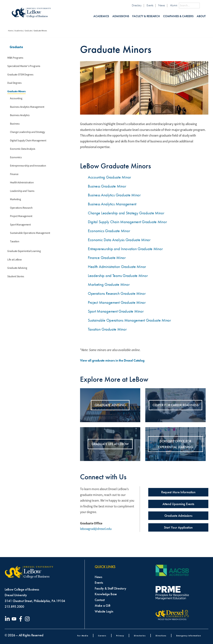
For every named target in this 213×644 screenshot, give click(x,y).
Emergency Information (189, 636)
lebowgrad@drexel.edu (96, 529)
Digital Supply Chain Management (28, 141)
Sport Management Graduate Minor (116, 311)
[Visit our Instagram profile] (28, 619)
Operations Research (21, 208)
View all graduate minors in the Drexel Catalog (115, 360)
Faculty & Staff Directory (110, 588)
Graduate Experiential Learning (24, 251)
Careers (102, 636)
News (162, 5)
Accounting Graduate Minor (109, 177)
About (201, 16)
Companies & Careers (178, 16)
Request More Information (178, 492)
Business (15, 124)
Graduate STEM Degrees (20, 75)
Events (150, 5)
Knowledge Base (106, 594)
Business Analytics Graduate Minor (114, 195)
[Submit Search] (203, 5)
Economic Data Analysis (23, 149)
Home (10, 31)
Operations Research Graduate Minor (117, 293)
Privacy (120, 636)
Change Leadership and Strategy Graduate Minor (126, 213)
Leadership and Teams (22, 191)
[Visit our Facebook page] (21, 619)
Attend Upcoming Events (178, 504)
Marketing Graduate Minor (109, 284)
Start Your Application (178, 527)
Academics (101, 16)
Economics (16, 157)
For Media (83, 636)
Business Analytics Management (27, 107)
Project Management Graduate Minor (117, 302)
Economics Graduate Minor (109, 231)
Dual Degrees (14, 83)
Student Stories (16, 276)
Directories (140, 636)
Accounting (16, 98)
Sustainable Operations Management (30, 233)
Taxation (15, 241)
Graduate (28, 31)
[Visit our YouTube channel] (15, 619)
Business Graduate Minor (107, 186)
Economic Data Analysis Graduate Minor (119, 240)
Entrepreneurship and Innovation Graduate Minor (125, 249)
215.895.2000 (14, 607)
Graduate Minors (16, 91)
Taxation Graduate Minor (107, 329)
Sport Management (20, 225)
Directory (137, 5)
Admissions (121, 16)
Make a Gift (103, 606)
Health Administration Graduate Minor (117, 267)
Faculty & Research (146, 16)
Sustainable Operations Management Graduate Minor (129, 320)
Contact (100, 600)
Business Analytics (20, 115)
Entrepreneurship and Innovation (28, 166)
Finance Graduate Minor (107, 258)
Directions (161, 636)
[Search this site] (189, 5)
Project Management (21, 216)
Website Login (104, 611)
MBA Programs (15, 58)
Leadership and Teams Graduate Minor (118, 276)
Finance (14, 174)
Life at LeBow (14, 260)
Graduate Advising (17, 268)
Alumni (174, 5)
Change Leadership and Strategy (27, 132)
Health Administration (22, 183)
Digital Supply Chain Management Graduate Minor (127, 222)
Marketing (15, 199)
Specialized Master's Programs (24, 66)
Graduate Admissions (178, 516)
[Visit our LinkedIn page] (8, 619)
